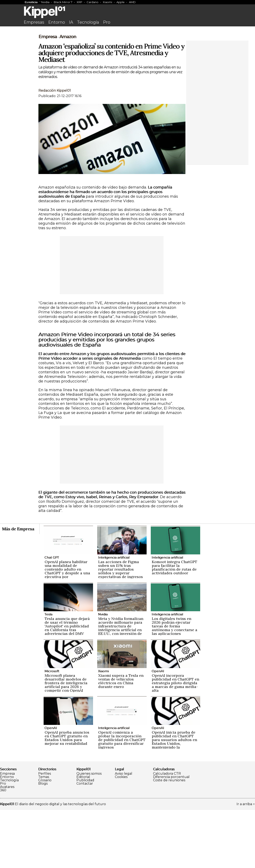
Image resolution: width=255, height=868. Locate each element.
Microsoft (52, 729)
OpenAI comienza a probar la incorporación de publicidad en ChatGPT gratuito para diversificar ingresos (122, 798)
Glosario (45, 838)
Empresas (34, 22)
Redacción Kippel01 (55, 149)
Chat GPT (52, 615)
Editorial (83, 835)
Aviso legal (124, 832)
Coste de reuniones (169, 838)
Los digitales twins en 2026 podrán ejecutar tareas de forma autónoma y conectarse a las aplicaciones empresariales (175, 686)
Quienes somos (89, 832)
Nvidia (45, 2)
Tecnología (88, 22)
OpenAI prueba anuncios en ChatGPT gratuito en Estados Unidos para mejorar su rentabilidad (67, 796)
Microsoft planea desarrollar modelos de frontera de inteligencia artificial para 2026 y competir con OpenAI (66, 741)
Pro (107, 22)
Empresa (48, 95)
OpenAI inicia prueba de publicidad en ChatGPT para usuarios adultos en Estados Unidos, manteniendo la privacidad (174, 800)
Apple (121, 2)
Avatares (7, 845)
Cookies (121, 835)
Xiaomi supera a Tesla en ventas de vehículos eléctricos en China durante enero (121, 739)
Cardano (93, 2)
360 (3, 848)
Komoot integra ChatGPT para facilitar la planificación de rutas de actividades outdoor (175, 625)
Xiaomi (107, 2)
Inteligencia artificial (114, 615)
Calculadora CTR (167, 832)
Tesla (48, 672)
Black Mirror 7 (63, 2)
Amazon (68, 95)
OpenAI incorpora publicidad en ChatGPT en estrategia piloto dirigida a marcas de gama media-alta (175, 741)
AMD (132, 2)
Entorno (57, 22)
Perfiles (45, 832)
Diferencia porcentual (171, 835)
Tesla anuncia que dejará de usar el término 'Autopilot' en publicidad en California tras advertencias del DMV (67, 684)
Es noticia (31, 2)
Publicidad (85, 838)
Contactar (85, 842)
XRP (79, 2)
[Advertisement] (127, 60)
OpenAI (158, 729)
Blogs (43, 842)
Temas (44, 835)
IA (71, 22)
